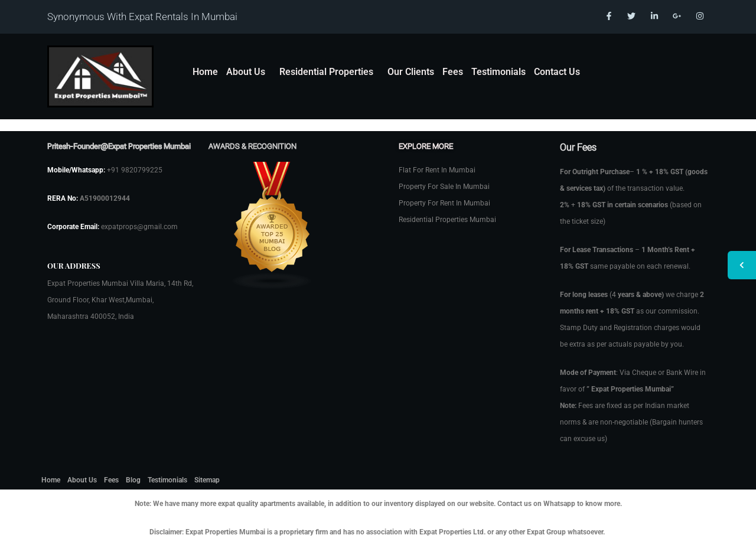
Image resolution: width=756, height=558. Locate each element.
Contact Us (557, 72)
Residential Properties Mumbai (447, 220)
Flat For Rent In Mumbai (437, 170)
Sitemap (207, 480)
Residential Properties (326, 72)
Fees (453, 72)
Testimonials (498, 72)
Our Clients (411, 72)
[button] (249, 72)
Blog (133, 480)
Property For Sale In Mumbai (444, 187)
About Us (246, 72)
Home (205, 72)
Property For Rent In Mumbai (444, 203)
